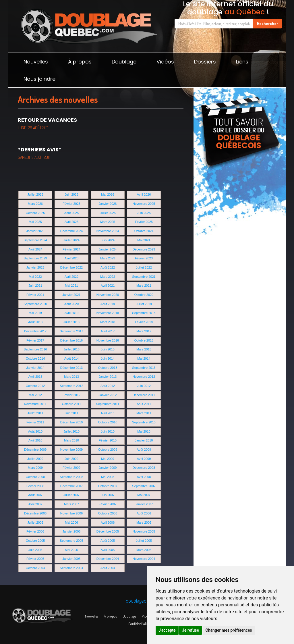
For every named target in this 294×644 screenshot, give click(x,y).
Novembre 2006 (71, 513)
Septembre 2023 (35, 258)
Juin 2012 (144, 386)
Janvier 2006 (72, 531)
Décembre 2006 (35, 513)
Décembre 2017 (35, 331)
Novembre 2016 (108, 340)
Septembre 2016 (35, 349)
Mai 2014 (144, 358)
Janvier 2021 (72, 295)
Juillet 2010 (71, 431)
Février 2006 (35, 531)
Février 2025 (144, 222)
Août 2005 (108, 541)
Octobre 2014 (35, 358)
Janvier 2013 (108, 377)
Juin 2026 (71, 194)
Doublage (124, 62)
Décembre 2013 (71, 368)
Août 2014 (71, 358)
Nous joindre (39, 79)
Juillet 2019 (144, 304)
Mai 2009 (108, 459)
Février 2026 (71, 204)
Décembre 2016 (71, 340)
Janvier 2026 (108, 204)
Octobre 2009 (108, 450)
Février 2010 (108, 440)
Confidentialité (139, 624)
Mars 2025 (108, 222)
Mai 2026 (108, 194)
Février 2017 (35, 340)
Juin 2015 (108, 349)
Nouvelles (36, 62)
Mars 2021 (144, 286)
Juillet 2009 (35, 459)
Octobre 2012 (35, 386)
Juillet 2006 (35, 522)
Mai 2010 (144, 431)
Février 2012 (71, 395)
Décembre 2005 (108, 531)
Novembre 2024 (108, 231)
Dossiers (205, 62)
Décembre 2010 (71, 422)
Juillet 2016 (71, 349)
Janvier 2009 (108, 468)
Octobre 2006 (108, 513)
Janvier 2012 (108, 395)
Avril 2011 (108, 413)
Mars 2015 (144, 349)
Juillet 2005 (144, 541)
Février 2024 (71, 249)
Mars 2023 (108, 258)
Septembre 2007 (144, 486)
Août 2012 (108, 386)
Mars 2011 (144, 413)
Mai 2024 (144, 240)
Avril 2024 (35, 249)
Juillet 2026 (35, 194)
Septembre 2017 (71, 331)
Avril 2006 (108, 522)
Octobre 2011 (72, 404)
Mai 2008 (108, 477)
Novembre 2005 (144, 531)
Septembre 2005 (71, 541)
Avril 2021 (108, 286)
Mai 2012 (35, 395)
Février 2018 (144, 322)
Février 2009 (71, 468)
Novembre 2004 (144, 559)
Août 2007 (35, 495)
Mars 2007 (71, 504)
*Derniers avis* (40, 153)
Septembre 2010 (144, 422)
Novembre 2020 (108, 295)
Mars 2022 (108, 277)
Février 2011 (35, 422)
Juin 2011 (71, 413)
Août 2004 (108, 568)
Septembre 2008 (71, 477)
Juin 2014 (108, 358)
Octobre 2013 (108, 368)
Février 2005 (35, 559)
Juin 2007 (108, 495)
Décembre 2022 (71, 267)
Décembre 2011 (144, 395)
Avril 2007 (35, 504)
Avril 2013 (35, 377)
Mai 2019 (35, 313)
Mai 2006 (71, 522)
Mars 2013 (71, 377)
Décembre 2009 (35, 450)
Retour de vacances (47, 123)
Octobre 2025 (35, 213)
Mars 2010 (71, 440)
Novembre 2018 (108, 313)
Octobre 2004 (35, 568)
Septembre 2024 (35, 240)
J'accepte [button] (167, 630)
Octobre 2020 (144, 295)
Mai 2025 (35, 222)
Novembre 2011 (35, 404)
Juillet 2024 (71, 240)
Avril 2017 (108, 331)
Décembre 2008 (144, 468)
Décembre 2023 (144, 249)
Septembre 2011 (108, 404)
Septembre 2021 (144, 277)
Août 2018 (35, 322)
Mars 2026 (35, 204)
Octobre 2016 (144, 340)
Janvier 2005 (72, 559)
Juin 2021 (35, 286)
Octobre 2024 (144, 231)
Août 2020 (71, 304)
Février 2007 (108, 504)
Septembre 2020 (35, 304)
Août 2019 (108, 304)
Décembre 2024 (71, 231)
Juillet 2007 (71, 495)
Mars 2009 (35, 468)
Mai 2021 (71, 286)
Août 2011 (144, 404)
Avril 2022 (72, 277)
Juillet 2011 (35, 413)
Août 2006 (144, 513)
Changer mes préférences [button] (229, 630)
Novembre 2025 (144, 204)
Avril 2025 (72, 222)
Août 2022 (108, 267)
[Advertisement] (240, 221)
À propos (80, 62)
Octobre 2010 (108, 422)
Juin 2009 (71, 459)
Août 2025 (71, 213)
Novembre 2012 (144, 377)
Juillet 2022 (144, 267)
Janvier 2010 (144, 440)
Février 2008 (35, 486)
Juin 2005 (35, 550)
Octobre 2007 (108, 486)
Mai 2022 (35, 277)
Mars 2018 (108, 322)
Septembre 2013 (144, 368)
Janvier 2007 (144, 504)
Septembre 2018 (144, 313)
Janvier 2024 (108, 249)
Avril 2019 (72, 313)
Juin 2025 (144, 213)
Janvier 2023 (35, 267)
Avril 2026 (144, 194)
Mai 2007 (144, 495)
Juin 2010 (108, 431)
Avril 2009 (144, 459)
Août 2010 (35, 431)
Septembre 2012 (71, 386)
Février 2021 (35, 295)
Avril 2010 (35, 440)
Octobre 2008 (35, 477)
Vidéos (165, 62)
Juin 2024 (108, 240)
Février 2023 (144, 258)
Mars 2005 (144, 550)
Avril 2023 (72, 258)
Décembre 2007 (71, 486)
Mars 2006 (144, 522)
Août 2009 (144, 450)
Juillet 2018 (71, 322)
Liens (242, 62)
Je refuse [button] (190, 630)
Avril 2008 (144, 477)
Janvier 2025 (35, 231)
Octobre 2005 (35, 541)
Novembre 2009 (71, 450)
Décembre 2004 (108, 559)
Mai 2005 (71, 550)
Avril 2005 (108, 550)
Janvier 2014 (35, 368)
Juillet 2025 (108, 213)
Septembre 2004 (71, 568)
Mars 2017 (144, 331)
